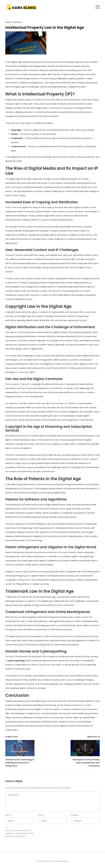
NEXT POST (13, 737)
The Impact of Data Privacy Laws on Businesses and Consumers (86, 763)
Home (8, 22)
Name (8, 815)
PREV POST (92, 737)
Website (75, 815)
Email (41, 815)
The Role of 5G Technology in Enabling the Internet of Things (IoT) (20, 763)
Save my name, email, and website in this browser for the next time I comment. (20, 833)
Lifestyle (17, 22)
